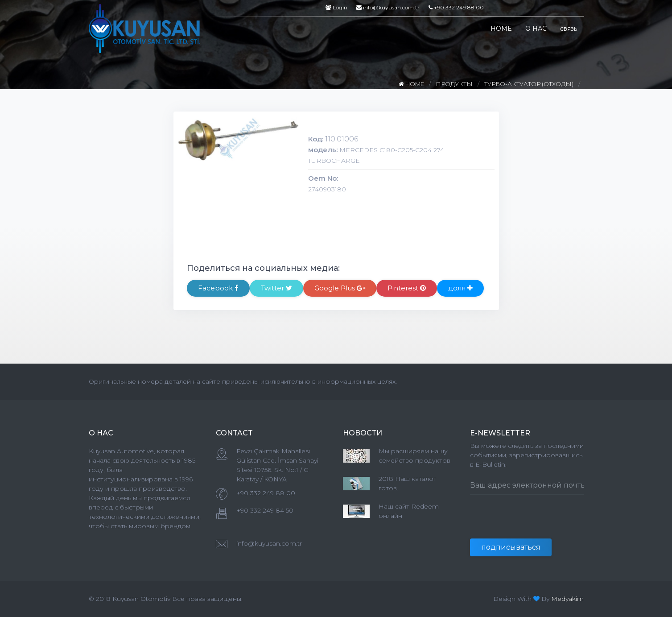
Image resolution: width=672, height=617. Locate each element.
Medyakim (567, 599)
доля (460, 288)
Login (336, 7)
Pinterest (407, 288)
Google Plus (340, 288)
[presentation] (538, 521)
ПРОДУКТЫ (454, 84)
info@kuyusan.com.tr (388, 7)
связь (569, 29)
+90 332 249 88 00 (456, 7)
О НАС (536, 29)
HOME (501, 29)
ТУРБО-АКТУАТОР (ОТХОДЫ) (529, 84)
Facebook (218, 288)
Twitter (276, 288)
